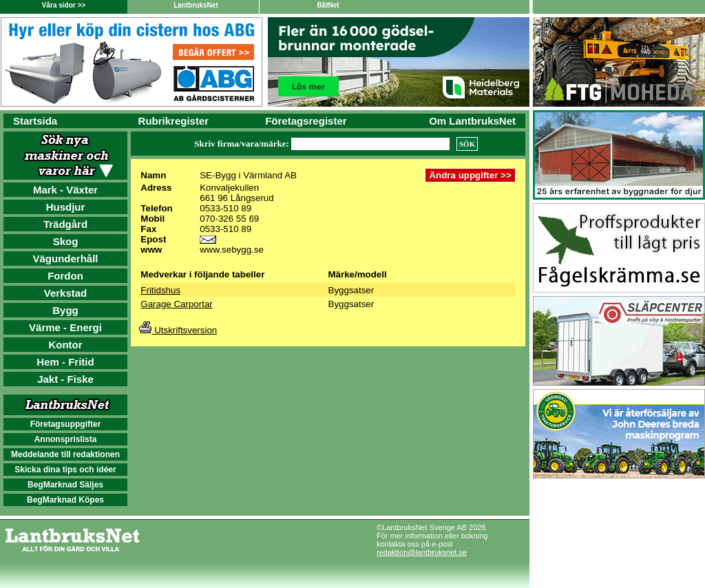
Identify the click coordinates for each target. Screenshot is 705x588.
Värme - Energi (65, 327)
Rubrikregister (174, 121)
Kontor (65, 345)
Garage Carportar (176, 304)
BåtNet (328, 5)
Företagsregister (306, 121)
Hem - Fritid (65, 362)
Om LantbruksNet (472, 121)
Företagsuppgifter (66, 424)
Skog (66, 241)
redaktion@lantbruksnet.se (422, 552)
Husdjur (66, 207)
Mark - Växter (65, 190)
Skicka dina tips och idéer (65, 470)
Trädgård (65, 224)
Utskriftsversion (178, 330)
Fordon (65, 276)
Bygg (65, 310)
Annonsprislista (66, 439)
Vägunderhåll (65, 259)
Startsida (35, 121)
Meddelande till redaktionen (65, 454)
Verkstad (66, 293)
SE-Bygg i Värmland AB (248, 175)
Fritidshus (160, 290)
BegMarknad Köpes (65, 500)
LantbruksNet (196, 5)
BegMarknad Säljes (65, 485)
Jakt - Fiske (65, 379)
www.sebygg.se (232, 250)
